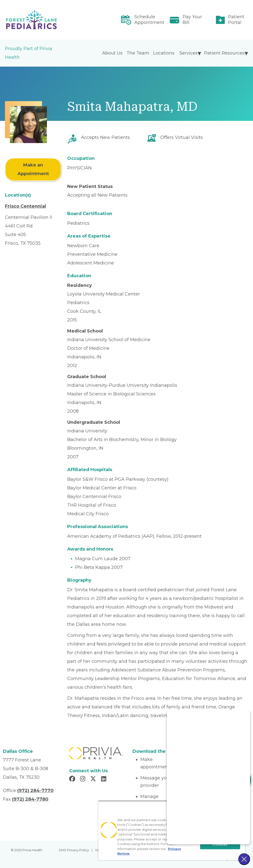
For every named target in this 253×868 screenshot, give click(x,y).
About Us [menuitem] (112, 53)
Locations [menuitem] (164, 53)
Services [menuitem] (189, 53)
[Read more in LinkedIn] (104, 779)
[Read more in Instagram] (83, 779)
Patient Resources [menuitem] (224, 53)
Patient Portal (236, 20)
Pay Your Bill (192, 20)
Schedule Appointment (149, 20)
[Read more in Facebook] (73, 779)
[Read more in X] (94, 779)
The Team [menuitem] (138, 53)
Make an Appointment (33, 169)
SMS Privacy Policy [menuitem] (74, 850)
